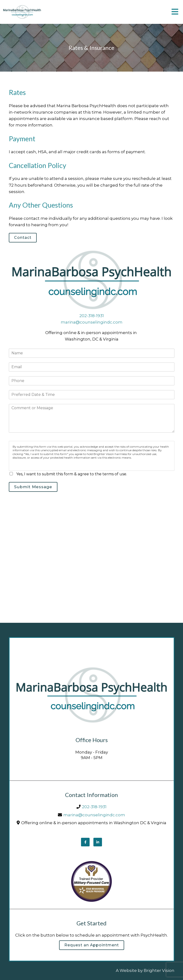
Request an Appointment (92, 945)
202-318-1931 (92, 316)
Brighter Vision (159, 970)
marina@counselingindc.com (92, 322)
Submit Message (33, 487)
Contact (23, 238)
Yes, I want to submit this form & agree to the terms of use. (72, 474)
